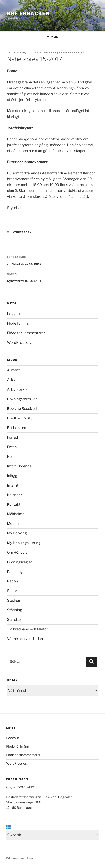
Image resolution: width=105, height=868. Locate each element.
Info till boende (19, 466)
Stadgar (14, 600)
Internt (13, 485)
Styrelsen (15, 620)
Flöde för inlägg (20, 323)
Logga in (14, 314)
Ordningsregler (19, 562)
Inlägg (12, 476)
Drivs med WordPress (20, 858)
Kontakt (14, 504)
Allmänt (13, 370)
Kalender (14, 495)
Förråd (13, 437)
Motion (13, 524)
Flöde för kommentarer (26, 333)
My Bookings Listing (24, 543)
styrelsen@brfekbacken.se (62, 53)
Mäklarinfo (16, 514)
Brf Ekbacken (28, 13)
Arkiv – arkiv (17, 389)
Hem (11, 456)
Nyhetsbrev (22, 232)
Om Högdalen (18, 552)
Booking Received (22, 409)
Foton (12, 447)
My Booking (17, 533)
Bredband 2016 (20, 418)
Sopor (12, 591)
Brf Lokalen (17, 428)
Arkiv (11, 380)
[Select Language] (52, 835)
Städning (15, 610)
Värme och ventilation (25, 639)
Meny (52, 37)
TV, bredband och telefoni (28, 629)
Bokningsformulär (22, 399)
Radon (13, 581)
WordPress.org (19, 342)
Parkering (15, 572)
